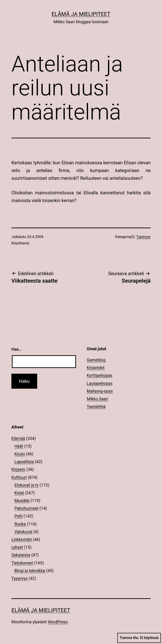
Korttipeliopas (99, 375)
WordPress (58, 622)
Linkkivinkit (22, 539)
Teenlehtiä (96, 407)
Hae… (17, 349)
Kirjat (19, 493)
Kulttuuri (19, 477)
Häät (19, 446)
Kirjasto (18, 469)
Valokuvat (23, 532)
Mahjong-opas (100, 391)
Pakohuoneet (26, 508)
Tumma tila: (139, 638)
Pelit (18, 516)
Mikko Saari (97, 399)
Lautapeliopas (100, 383)
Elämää (18, 438)
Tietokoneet (22, 563)
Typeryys (143, 237)
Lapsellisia (24, 462)
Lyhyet (17, 547)
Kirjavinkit (96, 368)
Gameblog (96, 360)
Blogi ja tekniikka (30, 571)
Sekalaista (21, 555)
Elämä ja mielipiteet (81, 14)
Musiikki (22, 501)
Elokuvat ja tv (26, 485)
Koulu (20, 454)
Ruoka (20, 524)
